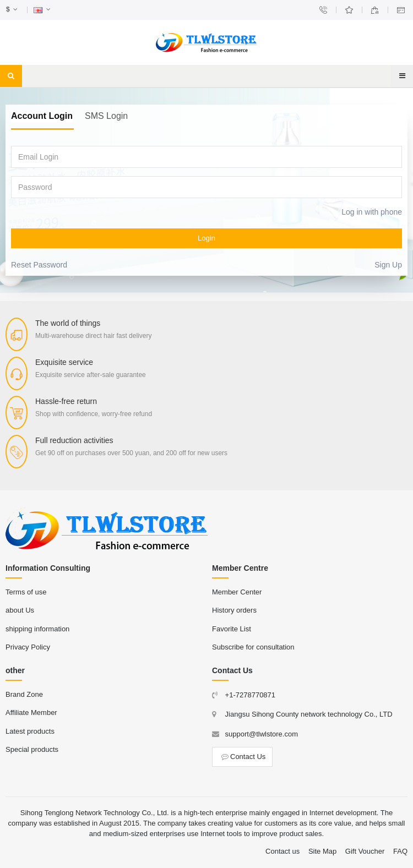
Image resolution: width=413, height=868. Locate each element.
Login (206, 238)
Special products (32, 749)
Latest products (30, 731)
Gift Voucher (365, 851)
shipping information (37, 629)
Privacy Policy (28, 647)
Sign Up (388, 265)
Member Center (237, 592)
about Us (20, 610)
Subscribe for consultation (253, 647)
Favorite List (232, 629)
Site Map (322, 851)
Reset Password (39, 265)
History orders (234, 610)
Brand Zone (24, 694)
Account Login (42, 116)
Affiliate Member (31, 713)
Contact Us (242, 757)
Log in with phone (372, 212)
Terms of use (26, 592)
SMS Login (106, 116)
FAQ (400, 851)
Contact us (282, 851)
